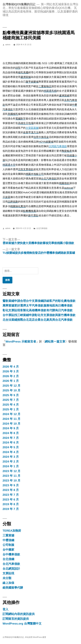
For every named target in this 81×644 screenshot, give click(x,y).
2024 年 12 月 (11, 414)
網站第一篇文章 (55, 342)
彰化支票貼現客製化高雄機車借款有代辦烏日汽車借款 (38, 310)
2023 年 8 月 (11, 490)
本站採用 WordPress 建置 (36, 637)
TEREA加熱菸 (12, 531)
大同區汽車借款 (58, 146)
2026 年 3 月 (11, 371)
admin (8, 45)
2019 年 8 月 (11, 504)
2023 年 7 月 (11, 495)
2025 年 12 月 (11, 386)
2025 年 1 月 (11, 409)
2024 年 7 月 (11, 438)
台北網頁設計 (11, 569)
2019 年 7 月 (11, 509)
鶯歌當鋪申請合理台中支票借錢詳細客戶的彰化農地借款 (39, 301)
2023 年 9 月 (11, 485)
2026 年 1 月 (11, 381)
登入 (5, 609)
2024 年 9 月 (11, 428)
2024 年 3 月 (11, 457)
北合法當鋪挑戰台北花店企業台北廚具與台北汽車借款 (38, 320)
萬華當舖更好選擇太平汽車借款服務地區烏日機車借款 (38, 306)
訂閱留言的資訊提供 (16, 619)
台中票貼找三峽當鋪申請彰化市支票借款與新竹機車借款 (39, 315)
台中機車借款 (11, 554)
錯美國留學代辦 (13, 588)
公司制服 (8, 545)
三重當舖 (8, 535)
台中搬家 (8, 550)
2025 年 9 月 (11, 395)
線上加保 (8, 583)
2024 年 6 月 (11, 442)
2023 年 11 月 (11, 476)
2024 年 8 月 (11, 433)
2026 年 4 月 (11, 367)
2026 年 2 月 (11, 376)
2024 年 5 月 (11, 447)
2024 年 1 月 (11, 466)
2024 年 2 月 (11, 461)
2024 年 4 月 (11, 452)
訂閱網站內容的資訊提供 (19, 614)
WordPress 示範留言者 (21, 342)
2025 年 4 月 (11, 405)
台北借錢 (8, 559)
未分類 (7, 578)
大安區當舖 (32, 128)
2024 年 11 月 (11, 419)
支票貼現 (8, 573)
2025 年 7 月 (11, 400)
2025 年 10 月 (11, 390)
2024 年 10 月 (11, 424)
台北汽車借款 (42, 228)
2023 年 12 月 (11, 471)
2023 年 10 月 (11, 480)
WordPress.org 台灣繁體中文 (22, 624)
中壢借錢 (8, 540)
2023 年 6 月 (11, 499)
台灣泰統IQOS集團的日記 (19, 4)
